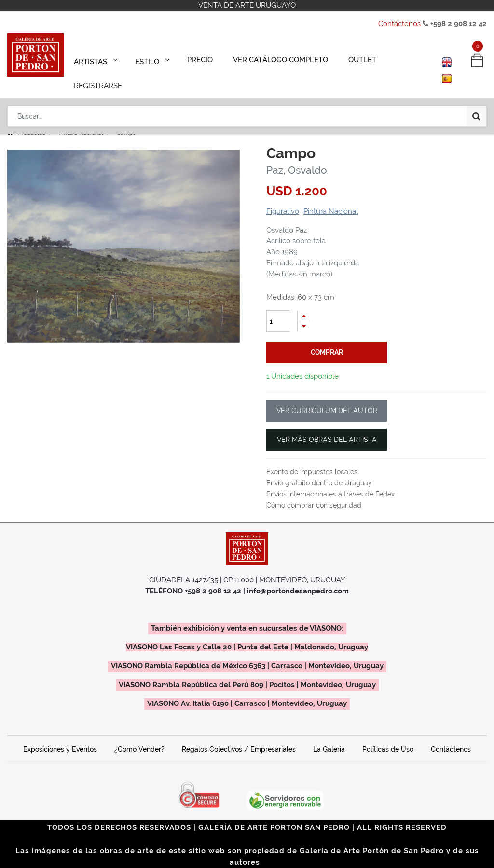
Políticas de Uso (388, 736)
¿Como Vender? (139, 736)
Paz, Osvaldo (297, 157)
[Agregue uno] (303, 302)
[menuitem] (195, 59)
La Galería (329, 736)
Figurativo (283, 198)
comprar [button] (327, 339)
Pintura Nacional (81, 119)
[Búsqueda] (476, 88)
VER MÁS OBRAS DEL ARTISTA (327, 426)
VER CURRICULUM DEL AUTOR (327, 397)
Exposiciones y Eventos (60, 736)
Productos (32, 119)
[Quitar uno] (303, 313)
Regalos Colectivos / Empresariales (239, 736)
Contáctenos (399, 24)
